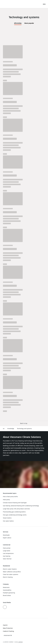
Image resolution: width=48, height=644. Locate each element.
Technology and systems (24, 429)
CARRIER (20, 642)
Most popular (29, 23)
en (4, 429)
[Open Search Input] (40, 4)
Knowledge (11, 429)
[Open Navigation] (44, 4)
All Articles (18, 23)
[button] (24, 423)
